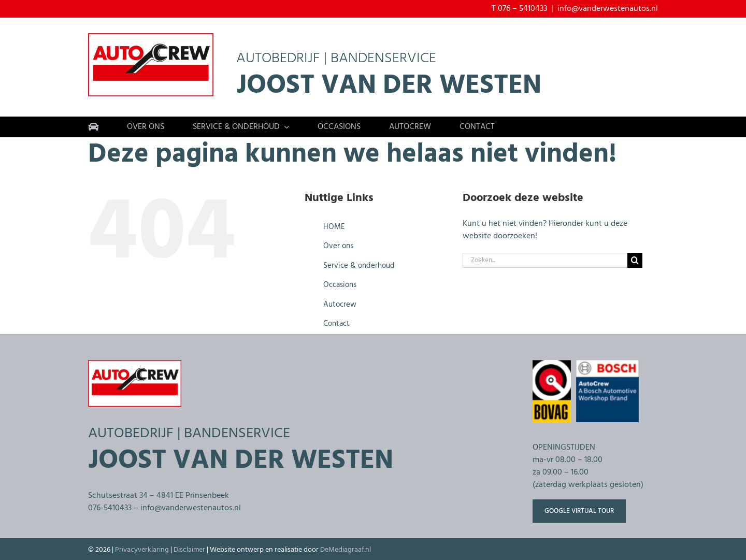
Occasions (340, 285)
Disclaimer (189, 550)
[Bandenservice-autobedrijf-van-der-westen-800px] (151, 37)
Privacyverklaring (142, 550)
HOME (334, 227)
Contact (336, 324)
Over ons (338, 246)
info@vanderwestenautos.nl (608, 9)
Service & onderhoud (359, 266)
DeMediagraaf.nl (346, 550)
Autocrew (340, 305)
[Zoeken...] (545, 260)
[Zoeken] (635, 260)
